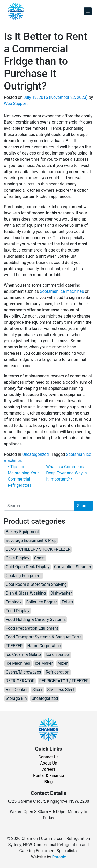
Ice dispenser (58, 655)
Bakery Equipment (22, 532)
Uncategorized (36, 454)
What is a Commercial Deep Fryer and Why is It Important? (66, 473)
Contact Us (48, 757)
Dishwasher (61, 593)
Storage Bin (16, 698)
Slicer (38, 690)
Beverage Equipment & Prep (31, 541)
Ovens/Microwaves (23, 672)
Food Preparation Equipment (32, 628)
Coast (39, 558)
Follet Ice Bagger (42, 602)
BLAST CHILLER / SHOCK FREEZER (38, 549)
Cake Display (17, 558)
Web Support (16, 104)
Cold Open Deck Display (28, 567)
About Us (48, 763)
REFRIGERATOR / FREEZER (64, 681)
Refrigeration (57, 672)
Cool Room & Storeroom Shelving (36, 584)
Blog (49, 782)
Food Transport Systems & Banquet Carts (44, 637)
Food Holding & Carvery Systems (36, 619)
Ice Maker (44, 663)
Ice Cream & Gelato (23, 655)
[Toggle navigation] (88, 11)
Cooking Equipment (24, 576)
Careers (48, 769)
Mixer (63, 663)
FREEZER (14, 646)
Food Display (18, 611)
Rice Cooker (17, 690)
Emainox (14, 602)
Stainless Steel (61, 690)
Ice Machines (18, 663)
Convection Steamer (73, 567)
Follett (67, 602)
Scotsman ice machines (62, 291)
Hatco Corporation (44, 646)
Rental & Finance (48, 776)
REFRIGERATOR (20, 681)
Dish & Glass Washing (26, 593)
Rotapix (59, 857)
